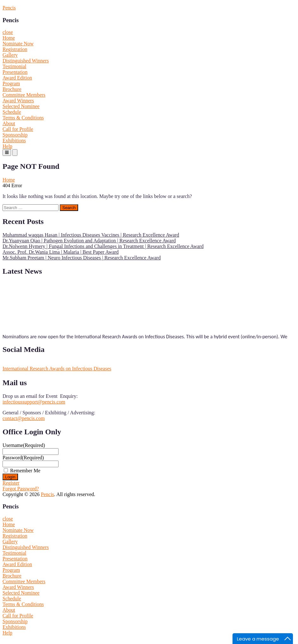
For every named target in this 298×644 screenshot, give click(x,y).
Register (11, 483)
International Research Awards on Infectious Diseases (57, 369)
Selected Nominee (21, 106)
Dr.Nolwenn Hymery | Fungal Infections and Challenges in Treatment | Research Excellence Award (103, 246)
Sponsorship (15, 135)
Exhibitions (14, 140)
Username (24, 445)
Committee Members (24, 95)
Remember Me (25, 471)
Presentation (15, 72)
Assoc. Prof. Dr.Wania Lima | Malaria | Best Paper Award (61, 252)
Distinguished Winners (26, 61)
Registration (15, 49)
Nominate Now (18, 44)
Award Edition (17, 78)
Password (23, 458)
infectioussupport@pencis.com (34, 402)
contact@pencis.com (24, 418)
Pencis (9, 8)
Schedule (12, 112)
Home (9, 38)
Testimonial (14, 66)
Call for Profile (18, 129)
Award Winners (18, 101)
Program (11, 83)
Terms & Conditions (23, 118)
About (9, 123)
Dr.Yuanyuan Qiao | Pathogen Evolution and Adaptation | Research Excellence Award (89, 241)
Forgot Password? (21, 489)
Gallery (10, 55)
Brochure (12, 89)
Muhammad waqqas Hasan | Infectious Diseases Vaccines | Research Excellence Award (91, 235)
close (8, 32)
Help (7, 146)
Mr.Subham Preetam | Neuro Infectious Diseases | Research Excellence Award (82, 258)
